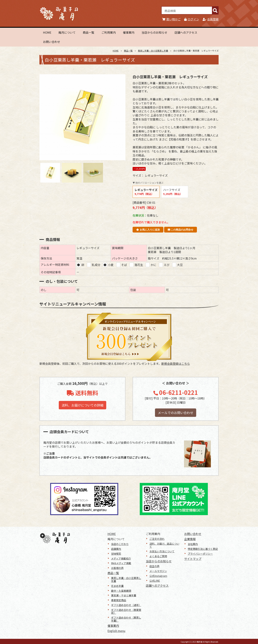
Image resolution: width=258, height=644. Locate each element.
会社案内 (193, 544)
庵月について (67, 32)
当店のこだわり (120, 544)
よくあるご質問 (158, 556)
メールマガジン (158, 571)
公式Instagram (158, 576)
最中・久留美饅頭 (121, 591)
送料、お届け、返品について (164, 545)
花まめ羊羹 (117, 586)
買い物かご (171, 19)
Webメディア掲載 (121, 563)
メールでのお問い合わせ (176, 413)
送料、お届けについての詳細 (83, 405)
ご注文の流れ (157, 539)
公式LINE (155, 581)
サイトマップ (193, 559)
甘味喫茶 (116, 554)
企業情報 (190, 539)
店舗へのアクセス (186, 32)
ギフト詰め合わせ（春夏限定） (126, 611)
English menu (116, 631)
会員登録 (211, 19)
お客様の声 (117, 568)
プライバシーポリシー (200, 554)
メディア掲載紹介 (121, 558)
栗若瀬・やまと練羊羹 (124, 595)
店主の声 (154, 566)
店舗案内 (116, 549)
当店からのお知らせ (154, 32)
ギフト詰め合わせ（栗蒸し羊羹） (126, 619)
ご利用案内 (109, 32)
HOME (47, 32)
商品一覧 (89, 32)
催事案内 (129, 32)
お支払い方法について (162, 551)
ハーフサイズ (173, 192)
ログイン (192, 19)
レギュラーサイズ (146, 192)
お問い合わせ (52, 42)
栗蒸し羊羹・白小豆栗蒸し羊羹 (153, 51)
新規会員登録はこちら (176, 364)
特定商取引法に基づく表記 (203, 549)
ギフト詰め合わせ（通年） (126, 605)
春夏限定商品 (119, 600)
